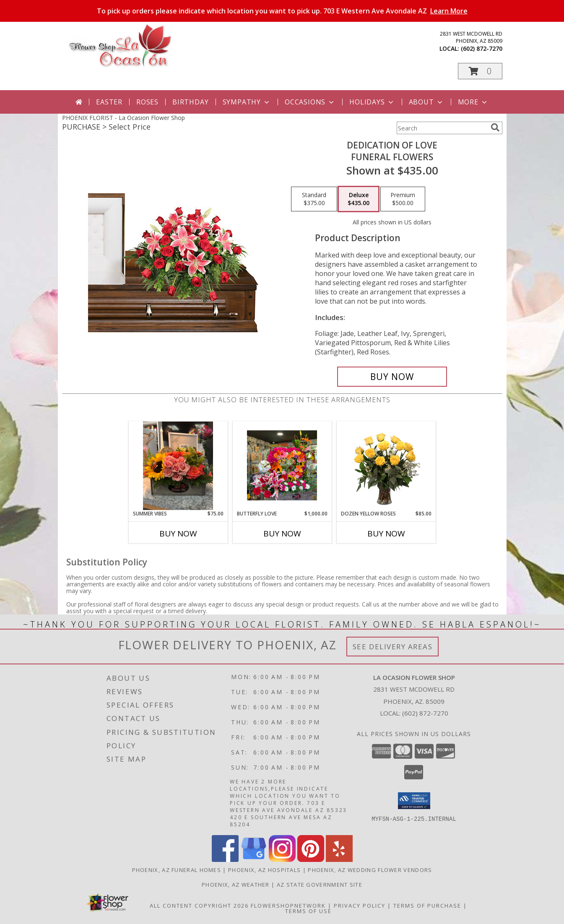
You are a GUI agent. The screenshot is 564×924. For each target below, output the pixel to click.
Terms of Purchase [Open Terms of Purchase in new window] (427, 906)
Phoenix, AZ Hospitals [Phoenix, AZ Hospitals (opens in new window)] (264, 870)
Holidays (372, 102)
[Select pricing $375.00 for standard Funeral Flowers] (314, 199)
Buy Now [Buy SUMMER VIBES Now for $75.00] (178, 534)
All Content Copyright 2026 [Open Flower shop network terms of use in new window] (199, 906)
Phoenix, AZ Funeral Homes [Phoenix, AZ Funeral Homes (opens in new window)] (177, 870)
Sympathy (247, 102)
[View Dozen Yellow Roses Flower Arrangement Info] (386, 466)
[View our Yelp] (339, 860)
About (426, 102)
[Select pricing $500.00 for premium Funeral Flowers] (403, 199)
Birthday (190, 102)
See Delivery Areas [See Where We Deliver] (393, 647)
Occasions (310, 102)
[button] (480, 71)
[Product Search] (442, 128)
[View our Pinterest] (311, 860)
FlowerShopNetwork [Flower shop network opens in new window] (288, 906)
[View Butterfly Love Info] (282, 466)
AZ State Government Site (320, 885)
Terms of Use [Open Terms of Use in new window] (308, 911)
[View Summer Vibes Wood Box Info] (178, 466)
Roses (147, 102)
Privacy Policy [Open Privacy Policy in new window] (360, 906)
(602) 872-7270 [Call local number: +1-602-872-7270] (482, 48)
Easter (109, 102)
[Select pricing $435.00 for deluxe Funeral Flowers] (359, 199)
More (473, 102)
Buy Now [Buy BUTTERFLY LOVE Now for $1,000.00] (282, 534)
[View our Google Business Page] (254, 860)
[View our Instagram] (282, 860)
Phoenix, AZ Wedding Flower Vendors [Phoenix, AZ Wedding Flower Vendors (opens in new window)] (370, 870)
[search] (495, 128)
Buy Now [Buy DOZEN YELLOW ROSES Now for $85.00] (386, 534)
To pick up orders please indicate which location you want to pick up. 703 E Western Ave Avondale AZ (282, 11)
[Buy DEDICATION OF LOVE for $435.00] (392, 377)
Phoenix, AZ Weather (236, 885)
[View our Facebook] (225, 860)
